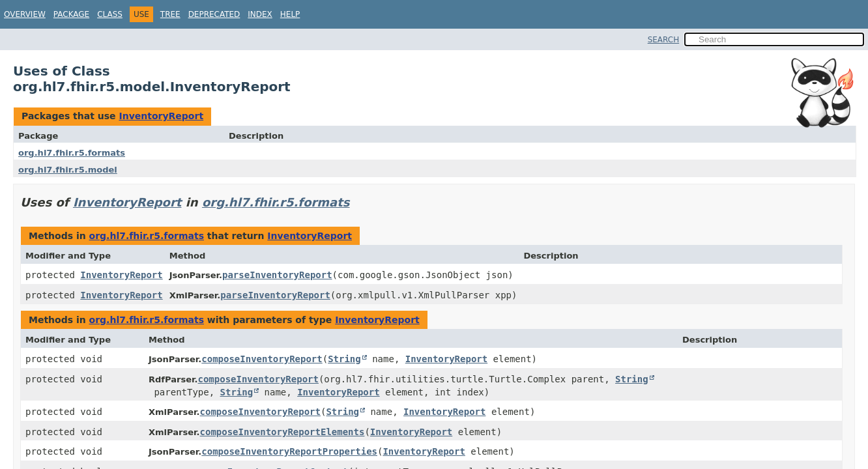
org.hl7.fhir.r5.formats (72, 153)
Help (290, 14)
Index (260, 14)
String (344, 359)
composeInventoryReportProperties (289, 451)
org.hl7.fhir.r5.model (68, 170)
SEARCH (664, 40)
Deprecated (214, 14)
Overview (25, 14)
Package (71, 14)
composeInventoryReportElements (282, 432)
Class (110, 14)
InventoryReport (161, 116)
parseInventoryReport (277, 275)
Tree (170, 14)
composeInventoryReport (262, 359)
